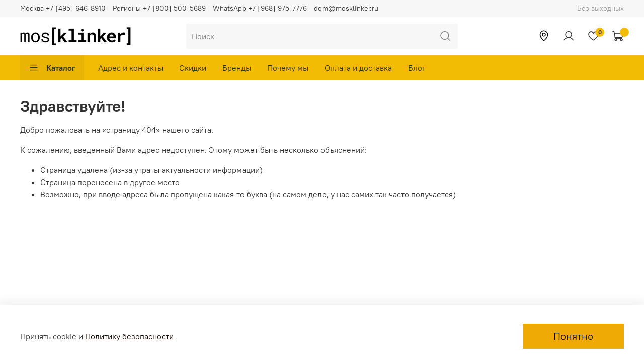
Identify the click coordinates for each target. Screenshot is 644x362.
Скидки (193, 68)
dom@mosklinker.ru (346, 8)
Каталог (52, 68)
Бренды (237, 68)
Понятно (573, 336)
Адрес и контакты (131, 68)
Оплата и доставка (358, 68)
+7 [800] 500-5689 (174, 8)
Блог (417, 68)
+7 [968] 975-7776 (277, 8)
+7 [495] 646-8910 (76, 8)
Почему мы (288, 68)
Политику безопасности (129, 336)
